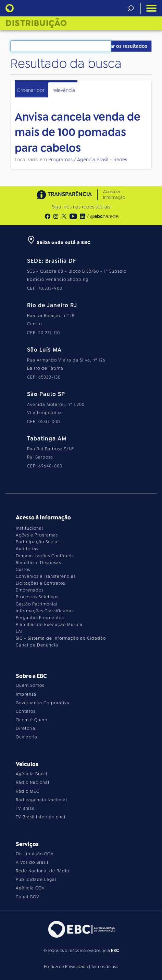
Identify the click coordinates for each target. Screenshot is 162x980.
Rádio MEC (28, 791)
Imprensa (26, 694)
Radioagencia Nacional (41, 800)
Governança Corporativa (43, 703)
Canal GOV (28, 897)
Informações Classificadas (45, 611)
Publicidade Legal (36, 880)
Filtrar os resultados (124, 46)
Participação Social (37, 542)
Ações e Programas (37, 535)
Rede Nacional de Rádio (42, 871)
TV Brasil (25, 808)
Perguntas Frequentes (40, 618)
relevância (64, 90)
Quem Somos (30, 685)
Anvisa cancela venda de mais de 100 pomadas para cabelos (78, 132)
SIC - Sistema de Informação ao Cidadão (61, 638)
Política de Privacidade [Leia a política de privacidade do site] (66, 967)
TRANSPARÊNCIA (64, 195)
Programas (60, 160)
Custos (23, 570)
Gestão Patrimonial (37, 604)
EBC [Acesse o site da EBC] (115, 951)
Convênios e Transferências (46, 576)
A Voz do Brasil (32, 862)
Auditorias (27, 549)
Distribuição (36, 23)
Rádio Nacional (33, 782)
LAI (19, 631)
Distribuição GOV (35, 854)
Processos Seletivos (37, 597)
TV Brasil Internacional (41, 817)
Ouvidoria (27, 737)
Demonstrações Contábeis (45, 556)
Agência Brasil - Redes (102, 160)
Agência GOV (30, 888)
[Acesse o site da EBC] (81, 929)
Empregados (30, 590)
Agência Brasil (32, 774)
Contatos (26, 711)
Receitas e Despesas (38, 563)
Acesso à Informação (114, 195)
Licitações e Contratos (40, 583)
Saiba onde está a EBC (59, 242)
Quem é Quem (32, 720)
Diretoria (26, 729)
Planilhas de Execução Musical (50, 625)
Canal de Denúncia (37, 645)
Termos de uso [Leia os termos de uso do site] (105, 967)
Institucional (29, 528)
